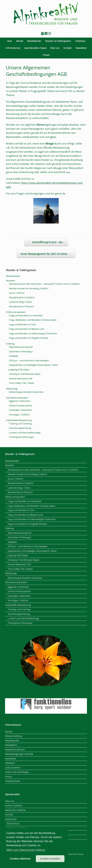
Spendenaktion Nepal (35, 48)
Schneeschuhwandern (17, 398)
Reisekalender (34, 41)
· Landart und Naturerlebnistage (24, 433)
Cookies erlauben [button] (50, 859)
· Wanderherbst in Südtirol (21, 297)
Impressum (11, 819)
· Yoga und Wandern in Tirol (22, 324)
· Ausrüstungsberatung (20, 428)
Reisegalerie (11, 745)
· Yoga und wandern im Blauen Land (26, 329)
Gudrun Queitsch (14, 805)
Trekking (10, 344)
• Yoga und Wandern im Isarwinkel (25, 315)
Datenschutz (13, 823)
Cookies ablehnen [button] (20, 859)
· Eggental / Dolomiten (19, 401)
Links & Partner (13, 768)
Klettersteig (12, 389)
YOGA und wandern (16, 312)
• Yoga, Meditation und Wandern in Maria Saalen (32, 320)
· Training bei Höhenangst (21, 437)
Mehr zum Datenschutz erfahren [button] (26, 850)
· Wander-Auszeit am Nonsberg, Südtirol (28, 288)
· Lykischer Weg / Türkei (20, 302)
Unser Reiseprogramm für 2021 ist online (46, 254)
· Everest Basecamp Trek (20, 379)
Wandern (11, 281)
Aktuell (20, 41)
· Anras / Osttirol (16, 293)
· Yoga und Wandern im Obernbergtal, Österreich (33, 333)
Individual (80, 41)
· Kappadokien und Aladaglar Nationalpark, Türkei (33, 365)
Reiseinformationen (15, 750)
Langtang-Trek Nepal (19, 369)
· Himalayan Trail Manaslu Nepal (24, 374)
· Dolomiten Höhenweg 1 (21, 351)
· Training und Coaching (20, 424)
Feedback (10, 763)
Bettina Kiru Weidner (15, 810)
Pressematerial (13, 781)
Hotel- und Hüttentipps (17, 772)
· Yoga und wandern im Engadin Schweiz (28, 338)
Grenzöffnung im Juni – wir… (46, 242)
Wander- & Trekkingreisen (58, 41)
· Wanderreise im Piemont (21, 306)
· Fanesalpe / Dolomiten (20, 410)
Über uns (55, 48)
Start (10, 41)
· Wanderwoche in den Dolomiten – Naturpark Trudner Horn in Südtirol (44, 284)
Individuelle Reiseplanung (19, 420)
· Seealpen (13, 356)
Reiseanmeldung (13, 736)
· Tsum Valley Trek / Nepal (21, 383)
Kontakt (67, 48)
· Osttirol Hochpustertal (20, 406)
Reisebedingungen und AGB (19, 754)
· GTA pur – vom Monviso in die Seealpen (28, 360)
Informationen (13, 48)
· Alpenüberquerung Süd (20, 347)
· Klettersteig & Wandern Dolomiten (26, 392)
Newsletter (81, 48)
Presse (46, 55)
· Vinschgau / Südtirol (19, 415)
